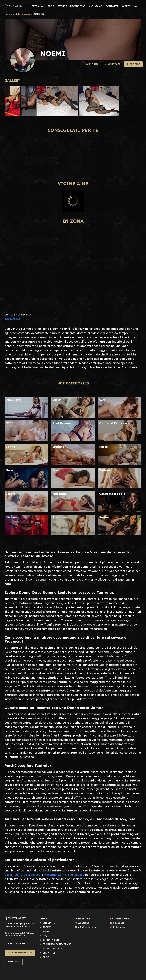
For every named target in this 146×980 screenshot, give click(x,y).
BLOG (46, 957)
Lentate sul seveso (21, 14)
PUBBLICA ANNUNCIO (18, 944)
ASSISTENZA (14, 962)
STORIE (47, 927)
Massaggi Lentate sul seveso (64, 875)
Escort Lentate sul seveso (23, 875)
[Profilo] (133, 64)
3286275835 (12, 319)
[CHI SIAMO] (96, 6)
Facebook (119, 923)
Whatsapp (84, 923)
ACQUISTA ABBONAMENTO (20, 953)
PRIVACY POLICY (52, 949)
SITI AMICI (49, 953)
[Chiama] (92, 64)
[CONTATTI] (112, 6)
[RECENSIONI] (78, 6)
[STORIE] (62, 6)
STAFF (46, 931)
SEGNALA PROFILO (54, 940)
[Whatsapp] (112, 64)
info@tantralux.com (89, 927)
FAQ (45, 936)
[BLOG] (51, 6)
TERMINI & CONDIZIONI (57, 944)
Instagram (119, 927)
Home (7, 14)
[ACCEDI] (126, 6)
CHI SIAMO (49, 923)
